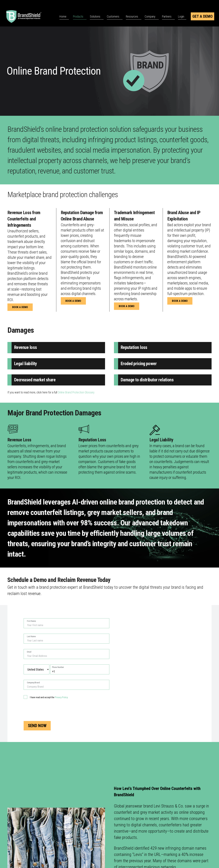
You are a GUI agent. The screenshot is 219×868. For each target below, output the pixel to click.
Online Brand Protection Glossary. (76, 392)
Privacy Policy (61, 697)
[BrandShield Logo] (28, 17)
